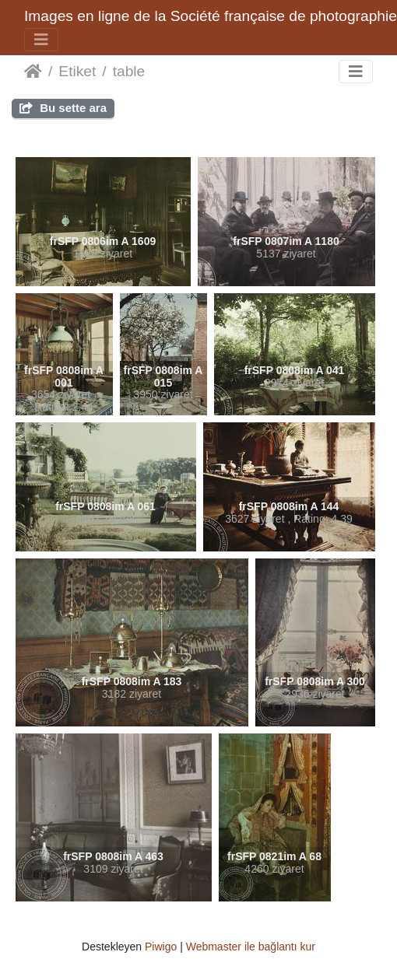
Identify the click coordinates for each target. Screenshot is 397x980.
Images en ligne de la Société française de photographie (211, 16)
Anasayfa (33, 72)
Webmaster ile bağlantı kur (251, 947)
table (129, 71)
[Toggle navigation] (41, 40)
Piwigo (161, 947)
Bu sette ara (63, 108)
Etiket (77, 71)
